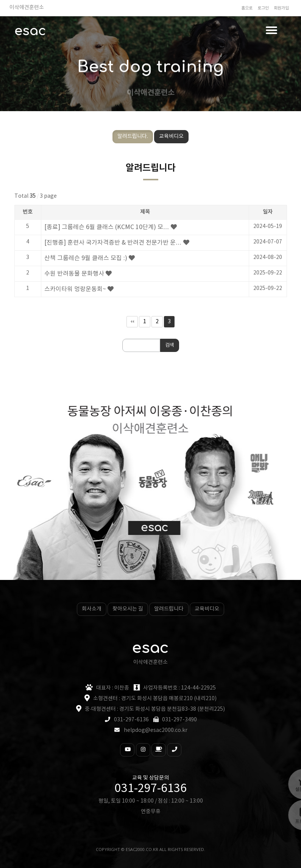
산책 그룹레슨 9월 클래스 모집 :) (86, 258)
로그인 (263, 8)
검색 (170, 345)
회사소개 (92, 609)
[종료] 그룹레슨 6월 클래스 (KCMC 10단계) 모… (107, 227)
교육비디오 (171, 136)
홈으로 (247, 8)
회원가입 (281, 8)
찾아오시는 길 (128, 609)
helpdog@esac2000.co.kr (156, 730)
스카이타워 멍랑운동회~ (75, 289)
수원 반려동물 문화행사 (74, 274)
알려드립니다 (169, 609)
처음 (132, 322)
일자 (268, 212)
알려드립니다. (133, 136)
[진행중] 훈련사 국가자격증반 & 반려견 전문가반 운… (113, 243)
